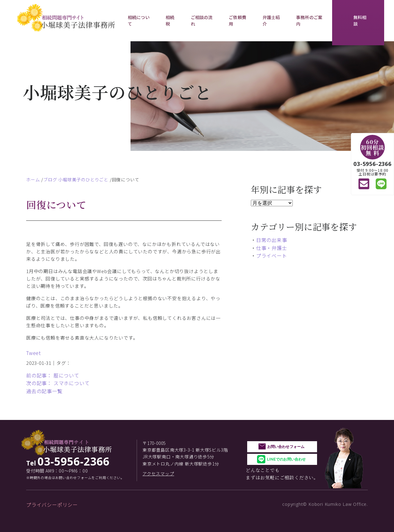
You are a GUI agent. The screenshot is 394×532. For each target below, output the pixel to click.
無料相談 (360, 20)
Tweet (34, 353)
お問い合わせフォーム (286, 447)
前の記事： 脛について (53, 375)
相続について (139, 20)
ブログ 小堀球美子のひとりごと (76, 179)
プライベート (272, 256)
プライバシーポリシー (52, 505)
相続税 (170, 20)
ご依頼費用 (237, 20)
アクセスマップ (158, 474)
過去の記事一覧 (44, 391)
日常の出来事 (272, 240)
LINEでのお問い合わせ (286, 459)
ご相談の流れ (202, 20)
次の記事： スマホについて (58, 383)
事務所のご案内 (309, 20)
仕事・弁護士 (272, 248)
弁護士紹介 (271, 20)
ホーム (33, 179)
